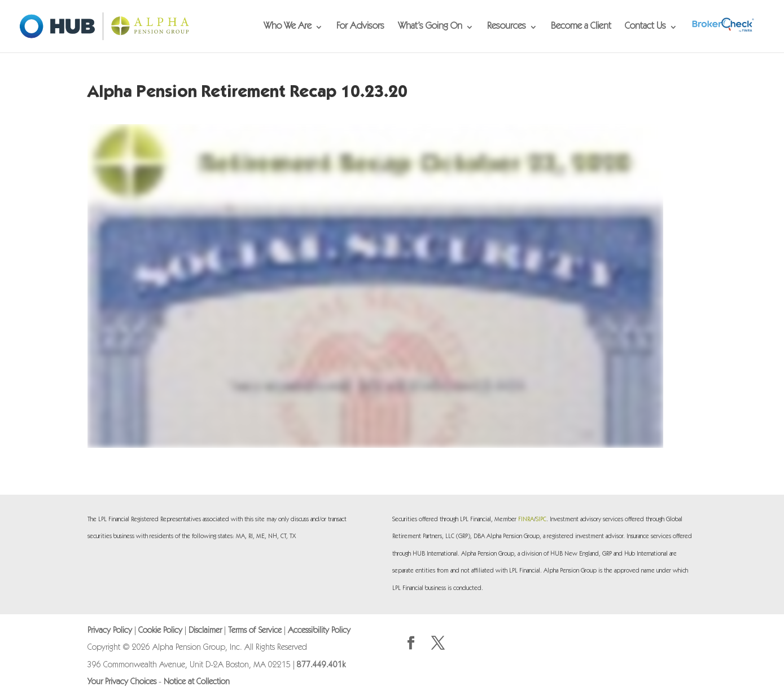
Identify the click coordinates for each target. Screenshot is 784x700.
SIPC (541, 520)
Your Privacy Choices (122, 682)
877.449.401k (321, 665)
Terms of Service (255, 631)
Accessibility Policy (319, 631)
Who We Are (288, 27)
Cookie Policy (160, 631)
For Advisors (360, 27)
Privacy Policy (110, 631)
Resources (507, 27)
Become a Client (581, 27)
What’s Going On (430, 27)
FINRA (526, 520)
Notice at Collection (197, 682)
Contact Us (645, 27)
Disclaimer (205, 631)
